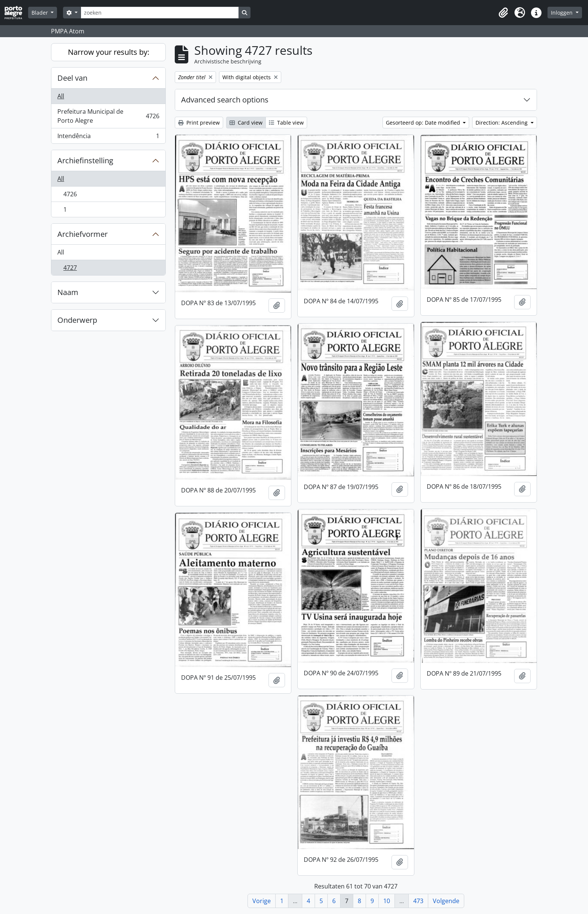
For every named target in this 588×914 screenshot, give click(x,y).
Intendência (108, 137)
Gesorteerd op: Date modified (424, 123)
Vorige (262, 901)
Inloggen (562, 13)
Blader (40, 13)
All (61, 96)
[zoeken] (160, 13)
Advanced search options (225, 100)
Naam (68, 292)
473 (418, 901)
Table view (286, 123)
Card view (246, 123)
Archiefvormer (82, 234)
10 (387, 901)
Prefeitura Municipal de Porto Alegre (108, 116)
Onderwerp (77, 320)
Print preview (199, 123)
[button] (503, 13)
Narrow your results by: (109, 52)
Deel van (72, 78)
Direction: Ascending (502, 123)
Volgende (446, 901)
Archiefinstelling (85, 160)
